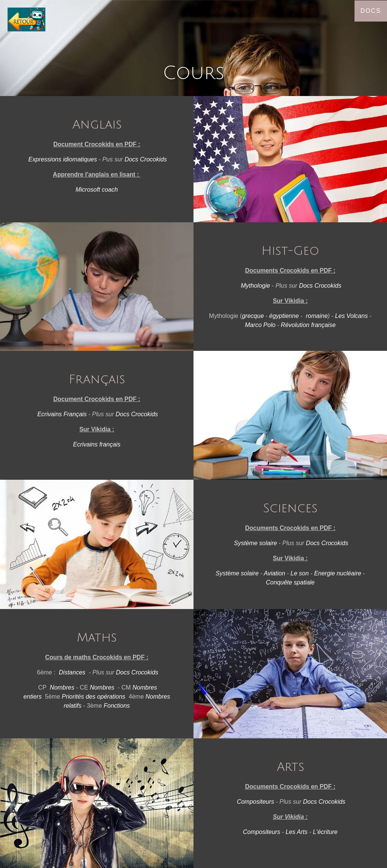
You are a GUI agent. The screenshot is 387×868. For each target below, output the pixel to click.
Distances (72, 672)
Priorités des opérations (94, 697)
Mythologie (255, 286)
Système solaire (255, 543)
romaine (317, 316)
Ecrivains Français (62, 414)
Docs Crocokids (146, 159)
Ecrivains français (97, 444)
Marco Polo (260, 325)
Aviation (275, 573)
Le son (300, 573)
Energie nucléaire (338, 573)
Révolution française (308, 325)
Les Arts (297, 832)
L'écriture (325, 832)
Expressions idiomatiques (63, 159)
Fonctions (117, 706)
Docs (371, 11)
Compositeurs (256, 802)
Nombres (62, 687)
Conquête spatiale (290, 582)
